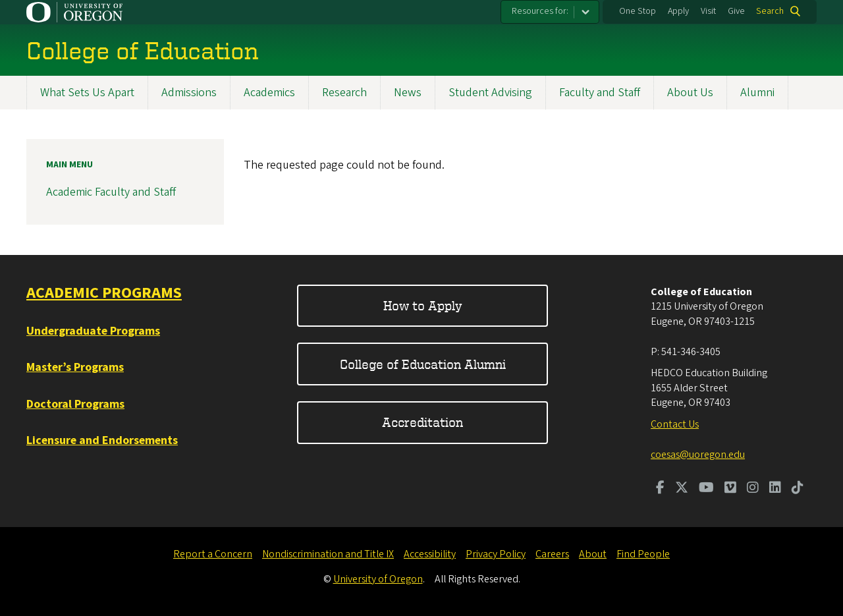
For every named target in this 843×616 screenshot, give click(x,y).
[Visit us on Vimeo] (730, 489)
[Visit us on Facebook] (660, 489)
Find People (643, 554)
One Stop (638, 11)
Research (344, 93)
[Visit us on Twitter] (682, 489)
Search (770, 11)
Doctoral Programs (75, 404)
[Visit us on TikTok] (798, 489)
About (593, 554)
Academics (269, 93)
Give (736, 11)
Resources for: (540, 11)
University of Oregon (378, 579)
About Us (690, 93)
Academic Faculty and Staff (111, 193)
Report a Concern (213, 554)
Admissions (189, 93)
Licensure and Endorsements (102, 440)
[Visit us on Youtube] (706, 489)
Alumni (757, 93)
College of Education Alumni (423, 364)
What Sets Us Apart (87, 93)
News (408, 93)
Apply (678, 11)
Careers (552, 554)
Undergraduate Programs (93, 331)
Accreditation (422, 422)
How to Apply (423, 305)
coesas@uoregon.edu (698, 455)
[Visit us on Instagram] (753, 489)
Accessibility (430, 554)
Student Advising (490, 93)
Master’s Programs (75, 367)
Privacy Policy (496, 554)
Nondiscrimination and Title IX (328, 554)
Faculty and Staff (600, 93)
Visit (708, 11)
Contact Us (675, 424)
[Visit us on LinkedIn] (775, 489)
